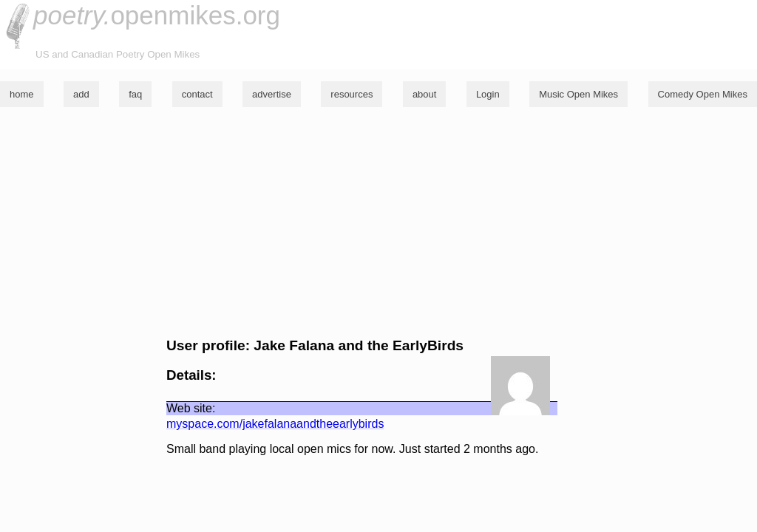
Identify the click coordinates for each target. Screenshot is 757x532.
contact (197, 94)
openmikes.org (157, 15)
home (22, 94)
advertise (272, 94)
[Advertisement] (378, 222)
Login (488, 94)
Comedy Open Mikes (703, 94)
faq (135, 94)
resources (352, 94)
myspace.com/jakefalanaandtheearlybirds (275, 424)
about (425, 94)
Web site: (191, 408)
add (81, 94)
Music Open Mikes (578, 94)
